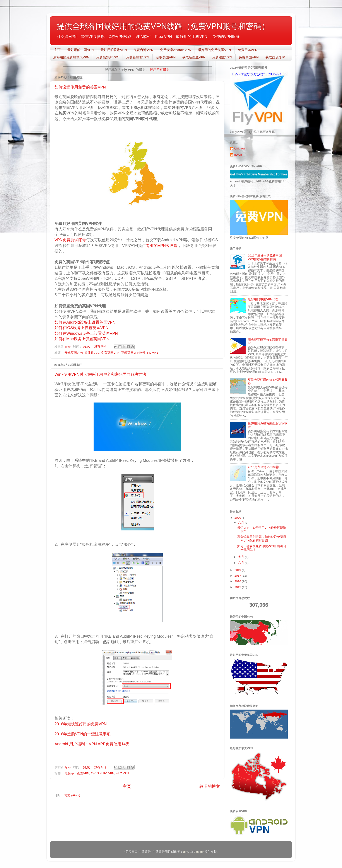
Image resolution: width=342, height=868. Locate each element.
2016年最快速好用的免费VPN (81, 724)
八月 (241, 523)
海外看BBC (92, 353)
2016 (238, 581)
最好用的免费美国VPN (215, 50)
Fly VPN (153, 353)
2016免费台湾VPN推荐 (263, 467)
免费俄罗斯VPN (108, 57)
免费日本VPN (248, 50)
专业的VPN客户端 (162, 246)
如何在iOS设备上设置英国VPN (81, 328)
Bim (186, 852)
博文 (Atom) (72, 795)
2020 (238, 518)
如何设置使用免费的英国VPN (80, 87)
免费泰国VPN (249, 57)
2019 (238, 570)
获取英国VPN (166, 57)
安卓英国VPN (74, 353)
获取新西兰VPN (194, 57)
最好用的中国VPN (81, 50)
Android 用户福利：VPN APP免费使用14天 (92, 744)
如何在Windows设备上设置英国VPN (86, 333)
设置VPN (83, 773)
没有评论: (101, 347)
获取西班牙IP (275, 57)
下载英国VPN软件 (133, 353)
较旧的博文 (210, 786)
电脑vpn (70, 773)
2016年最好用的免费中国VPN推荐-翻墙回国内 (265, 257)
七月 (241, 557)
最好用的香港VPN (114, 50)
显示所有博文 (160, 70)
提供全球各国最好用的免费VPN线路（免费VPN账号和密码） (163, 26)
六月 (241, 563)
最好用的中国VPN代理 (263, 299)
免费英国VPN (110, 353)
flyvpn (238, 155)
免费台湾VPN (143, 50)
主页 (57, 50)
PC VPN (109, 773)
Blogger (199, 852)
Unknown (240, 149)
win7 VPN (122, 773)
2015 (238, 587)
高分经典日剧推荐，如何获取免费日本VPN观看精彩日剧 (262, 539)
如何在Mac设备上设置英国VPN (82, 339)
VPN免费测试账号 (70, 240)
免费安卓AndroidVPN (176, 50)
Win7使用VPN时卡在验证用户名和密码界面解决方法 (100, 374)
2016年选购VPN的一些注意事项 (83, 734)
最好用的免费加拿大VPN (71, 57)
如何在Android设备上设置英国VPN (85, 322)
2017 (238, 576)
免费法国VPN (222, 57)
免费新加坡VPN (138, 57)
